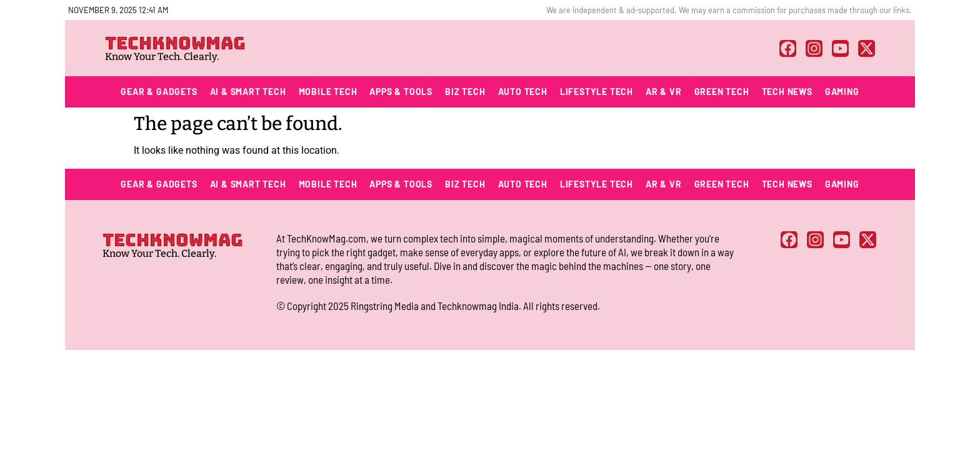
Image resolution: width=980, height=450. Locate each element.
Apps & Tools (401, 92)
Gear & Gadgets (159, 92)
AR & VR (664, 92)
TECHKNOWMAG (175, 43)
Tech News (787, 92)
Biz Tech (465, 92)
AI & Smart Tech (248, 92)
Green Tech (722, 92)
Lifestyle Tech (597, 92)
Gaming (842, 92)
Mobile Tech (328, 92)
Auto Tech (523, 92)
